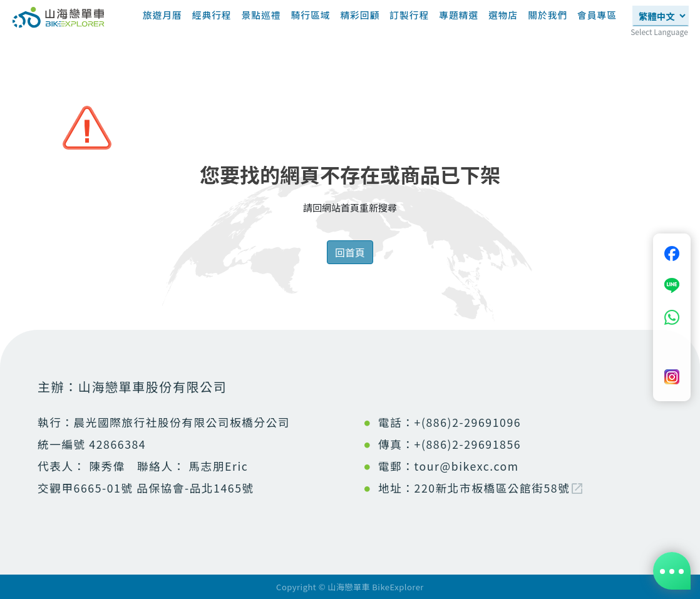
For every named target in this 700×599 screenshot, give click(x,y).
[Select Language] (661, 16)
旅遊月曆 (162, 15)
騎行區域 (310, 15)
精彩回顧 (360, 15)
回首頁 (350, 252)
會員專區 (597, 15)
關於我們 (548, 15)
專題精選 (459, 19)
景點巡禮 (261, 15)
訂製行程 (409, 15)
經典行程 (212, 15)
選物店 (503, 15)
